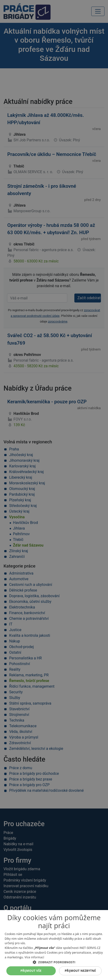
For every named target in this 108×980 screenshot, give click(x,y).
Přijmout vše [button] (31, 971)
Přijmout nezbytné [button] (80, 971)
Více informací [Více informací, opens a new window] (34, 957)
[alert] (54, 490)
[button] (54, 962)
